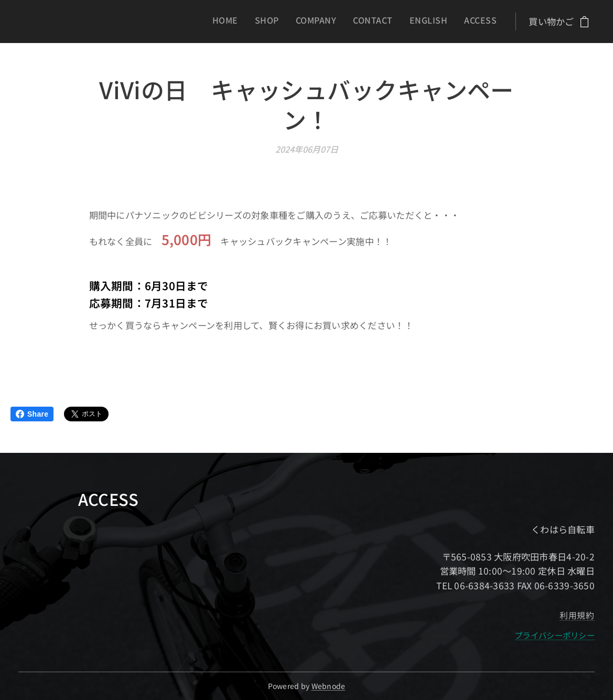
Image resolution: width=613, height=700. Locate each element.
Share (32, 414)
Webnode (329, 686)
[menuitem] (411, 22)
